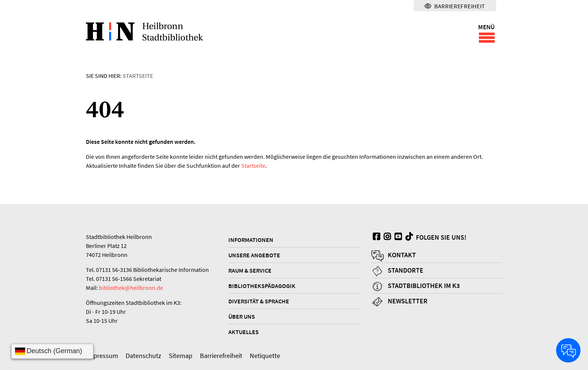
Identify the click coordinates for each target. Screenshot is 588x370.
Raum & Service (250, 270)
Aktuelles (244, 332)
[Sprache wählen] (52, 351)
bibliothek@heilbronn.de (131, 288)
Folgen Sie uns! (435, 237)
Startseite (138, 76)
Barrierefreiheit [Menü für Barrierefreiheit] (455, 6)
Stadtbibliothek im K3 (424, 286)
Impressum (102, 356)
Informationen (251, 240)
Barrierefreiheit (221, 356)
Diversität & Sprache (259, 301)
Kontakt (402, 255)
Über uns (242, 316)
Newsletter (408, 301)
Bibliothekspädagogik (262, 286)
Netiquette (265, 356)
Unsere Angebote (254, 255)
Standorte (406, 270)
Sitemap (181, 356)
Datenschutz (143, 356)
